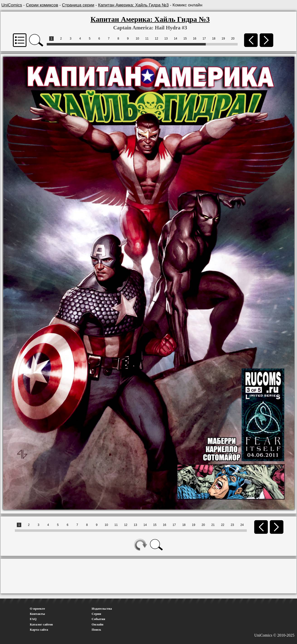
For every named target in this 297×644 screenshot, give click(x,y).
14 (175, 39)
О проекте (38, 609)
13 (166, 39)
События (99, 619)
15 (185, 39)
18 (214, 39)
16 (194, 39)
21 (213, 525)
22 (223, 525)
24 (242, 525)
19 (223, 39)
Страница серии (78, 5)
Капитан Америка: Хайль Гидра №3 (134, 5)
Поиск (96, 630)
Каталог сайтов (41, 624)
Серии (96, 614)
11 (147, 39)
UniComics (12, 5)
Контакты (37, 614)
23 (232, 525)
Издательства (102, 609)
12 (156, 39)
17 (204, 39)
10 (137, 39)
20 (233, 39)
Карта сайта (39, 630)
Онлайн (98, 624)
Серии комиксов (42, 5)
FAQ (33, 619)
